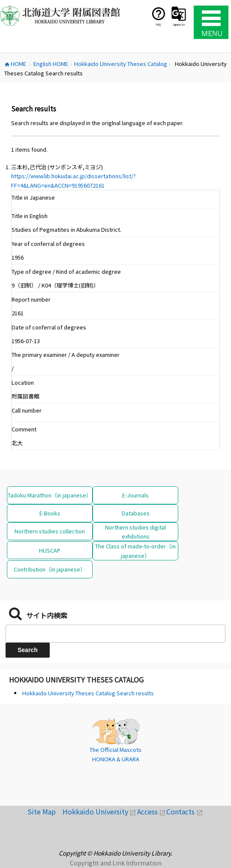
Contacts (184, 811)
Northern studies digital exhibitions (135, 532)
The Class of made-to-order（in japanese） (135, 551)
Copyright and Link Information (116, 863)
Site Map (45, 811)
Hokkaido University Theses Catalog (76, 679)
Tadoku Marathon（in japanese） (50, 495)
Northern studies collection (50, 531)
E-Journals (135, 495)
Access (152, 811)
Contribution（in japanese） (50, 569)
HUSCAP (50, 550)
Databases (136, 513)
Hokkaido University (100, 811)
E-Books (50, 513)
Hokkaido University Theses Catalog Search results (88, 693)
